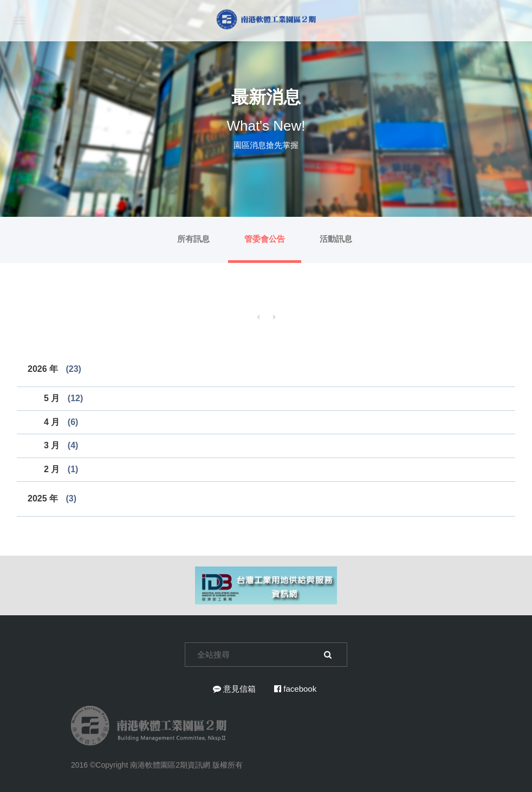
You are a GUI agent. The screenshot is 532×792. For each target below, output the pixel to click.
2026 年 (54, 369)
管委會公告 (265, 239)
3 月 (61, 445)
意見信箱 (234, 689)
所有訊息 (193, 239)
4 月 (61, 422)
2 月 (61, 469)
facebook (295, 689)
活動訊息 (336, 239)
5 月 (63, 398)
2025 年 (52, 498)
